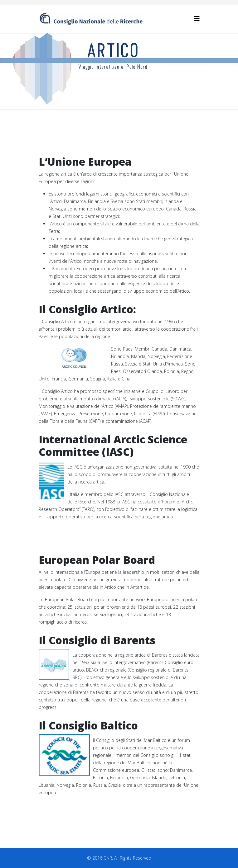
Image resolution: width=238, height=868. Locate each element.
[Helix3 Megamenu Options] (197, 19)
